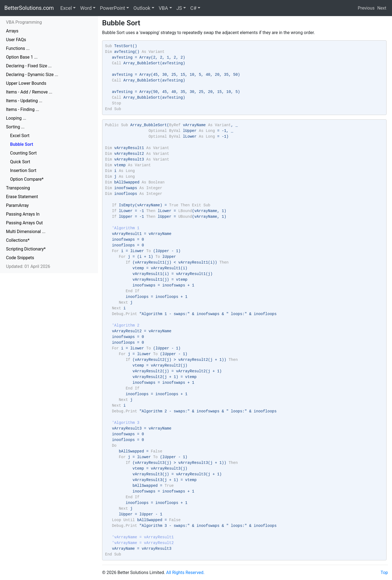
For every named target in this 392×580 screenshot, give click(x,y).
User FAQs (16, 40)
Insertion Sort (23, 170)
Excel (66, 8)
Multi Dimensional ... (26, 232)
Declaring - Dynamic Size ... (32, 75)
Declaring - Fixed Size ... (29, 66)
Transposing (18, 188)
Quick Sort (20, 162)
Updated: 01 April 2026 (28, 266)
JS (179, 8)
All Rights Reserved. (185, 573)
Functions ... (18, 48)
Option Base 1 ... (22, 57)
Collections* (18, 240)
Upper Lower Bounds (26, 83)
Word (86, 8)
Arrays (12, 31)
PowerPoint (112, 8)
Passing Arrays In (23, 214)
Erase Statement (22, 197)
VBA (163, 8)
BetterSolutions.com (29, 8)
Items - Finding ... (23, 109)
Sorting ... (15, 127)
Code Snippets (20, 258)
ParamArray (17, 205)
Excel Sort (20, 136)
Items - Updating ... (24, 101)
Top (384, 573)
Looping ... (16, 118)
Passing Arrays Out (24, 223)
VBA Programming (24, 22)
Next (382, 8)
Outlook (142, 8)
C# (193, 8)
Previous (366, 8)
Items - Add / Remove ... (29, 92)
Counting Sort (23, 153)
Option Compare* (27, 179)
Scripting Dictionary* (26, 249)
